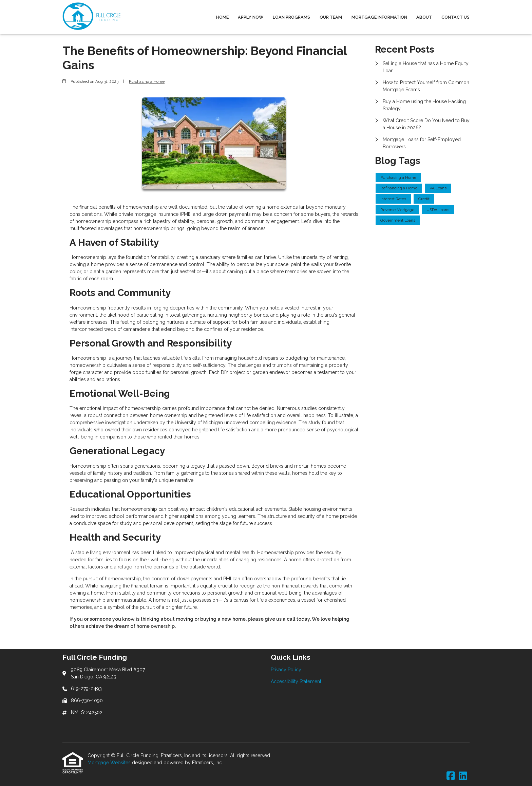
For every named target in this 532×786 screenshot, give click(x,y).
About (424, 17)
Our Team (331, 17)
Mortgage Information (379, 17)
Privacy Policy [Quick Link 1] (286, 670)
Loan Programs (291, 17)
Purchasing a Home (147, 81)
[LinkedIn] (463, 776)
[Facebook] (451, 776)
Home (222, 17)
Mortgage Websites (110, 763)
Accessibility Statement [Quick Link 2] (296, 681)
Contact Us (455, 17)
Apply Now (251, 17)
